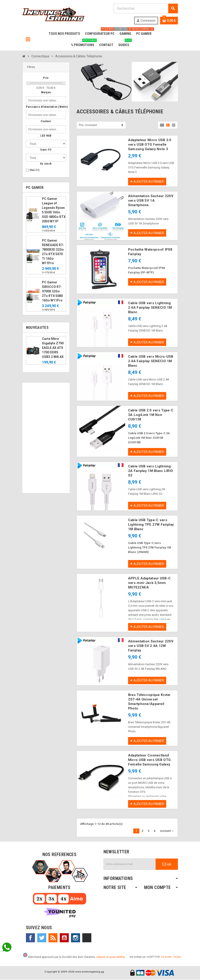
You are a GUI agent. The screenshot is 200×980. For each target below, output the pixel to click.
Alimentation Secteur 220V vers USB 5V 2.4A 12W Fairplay (151, 646)
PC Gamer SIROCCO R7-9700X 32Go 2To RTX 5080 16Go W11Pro (52, 291)
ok (167, 865)
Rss (53, 938)
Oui (35, 170)
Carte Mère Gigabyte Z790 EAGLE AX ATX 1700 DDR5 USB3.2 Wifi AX (53, 348)
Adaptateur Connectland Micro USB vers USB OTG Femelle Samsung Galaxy (149, 760)
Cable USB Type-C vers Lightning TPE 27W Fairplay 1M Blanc (151, 525)
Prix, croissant (88, 125)
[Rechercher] (146, 8)
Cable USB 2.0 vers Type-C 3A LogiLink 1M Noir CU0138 (151, 415)
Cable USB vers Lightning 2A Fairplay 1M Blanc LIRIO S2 (151, 471)
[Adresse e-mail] (130, 865)
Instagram (76, 938)
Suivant (167, 831)
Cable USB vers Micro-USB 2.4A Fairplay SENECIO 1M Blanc (151, 361)
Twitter (42, 938)
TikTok (87, 938)
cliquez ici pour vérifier (110, 957)
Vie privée (166, 957)
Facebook (30, 938)
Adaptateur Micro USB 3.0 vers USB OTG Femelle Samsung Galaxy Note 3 (150, 145)
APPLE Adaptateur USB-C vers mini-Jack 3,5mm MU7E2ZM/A (149, 583)
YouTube (64, 938)
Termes (177, 957)
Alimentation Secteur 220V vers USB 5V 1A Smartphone (151, 201)
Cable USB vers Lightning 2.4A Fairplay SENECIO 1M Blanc (150, 308)
